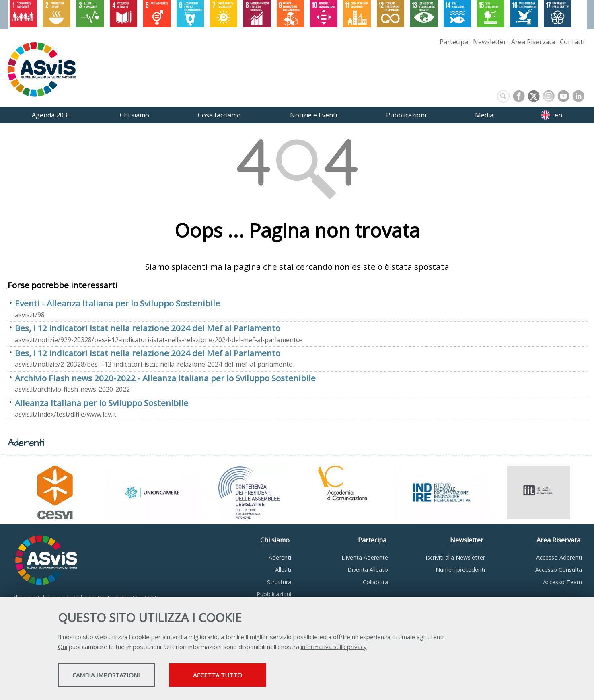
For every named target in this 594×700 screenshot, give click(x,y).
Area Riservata (533, 42)
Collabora (375, 582)
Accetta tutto (266, 676)
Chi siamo (275, 540)
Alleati (283, 570)
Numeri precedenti (460, 570)
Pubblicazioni (274, 594)
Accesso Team (562, 582)
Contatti (572, 42)
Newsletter (490, 42)
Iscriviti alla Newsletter (455, 557)
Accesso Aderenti (559, 557)
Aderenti (280, 557)
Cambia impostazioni (121, 676)
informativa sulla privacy (334, 648)
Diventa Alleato (368, 570)
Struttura (279, 582)
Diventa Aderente (365, 557)
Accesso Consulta (559, 570)
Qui (63, 648)
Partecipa (454, 42)
